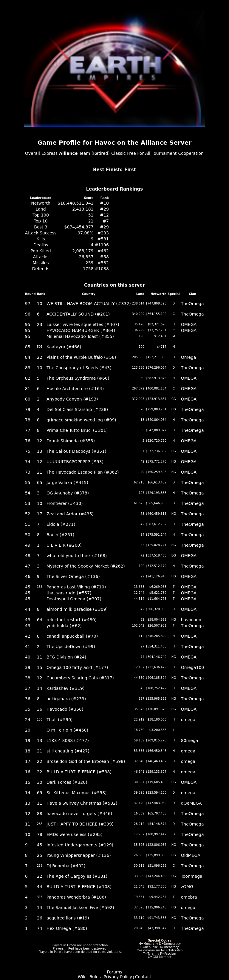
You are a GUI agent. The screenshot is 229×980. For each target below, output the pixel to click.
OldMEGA (191, 855)
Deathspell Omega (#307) (74, 599)
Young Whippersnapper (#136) (79, 855)
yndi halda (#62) (64, 626)
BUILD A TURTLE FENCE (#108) (79, 887)
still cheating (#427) (68, 751)
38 (28, 678)
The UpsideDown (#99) (71, 647)
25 (40, 855)
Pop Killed (41, 251)
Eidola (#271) (61, 524)
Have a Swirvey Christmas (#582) (82, 803)
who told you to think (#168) (77, 556)
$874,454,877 (79, 227)
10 (40, 304)
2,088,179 (83, 251)
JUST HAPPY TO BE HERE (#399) (80, 824)
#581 (103, 239)
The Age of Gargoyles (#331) (77, 876)
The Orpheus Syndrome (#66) (78, 378)
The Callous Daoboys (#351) (76, 451)
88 (40, 814)
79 (28, 409)
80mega (190, 741)
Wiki (82, 977)
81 (28, 389)
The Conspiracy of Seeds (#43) (79, 368)
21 (91, 221)
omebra (189, 897)
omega (188, 720)
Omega (189, 357)
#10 (104, 203)
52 (28, 514)
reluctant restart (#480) (72, 620)
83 (28, 368)
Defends (41, 269)
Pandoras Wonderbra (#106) (76, 897)
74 (28, 462)
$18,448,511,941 (75, 203)
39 (28, 667)
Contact (143, 977)
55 (28, 483)
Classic (118, 153)
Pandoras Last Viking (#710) (76, 587)
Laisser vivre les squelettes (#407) (83, 324)
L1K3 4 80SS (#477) (68, 741)
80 (28, 399)
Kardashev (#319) (65, 688)
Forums (114, 972)
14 (40, 688)
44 (28, 609)
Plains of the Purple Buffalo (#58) (81, 357)
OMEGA (189, 324)
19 (28, 741)
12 (40, 441)
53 (28, 503)
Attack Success (41, 233)
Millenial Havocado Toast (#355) (80, 336)
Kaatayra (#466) (64, 347)
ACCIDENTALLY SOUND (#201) (78, 314)
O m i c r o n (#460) (67, 730)
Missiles (41, 263)
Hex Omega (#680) (67, 928)
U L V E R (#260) (64, 545)
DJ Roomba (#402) (66, 866)
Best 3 (41, 227)
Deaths (41, 245)
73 (28, 472)
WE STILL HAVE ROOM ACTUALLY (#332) (89, 304)
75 (28, 451)
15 (40, 667)
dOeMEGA (191, 803)
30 (40, 782)
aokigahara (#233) (66, 699)
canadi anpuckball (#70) (72, 636)
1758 (88, 269)
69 (40, 793)
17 (40, 514)
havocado (191, 620)
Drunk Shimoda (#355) (71, 441)
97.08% (85, 233)
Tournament (164, 153)
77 (28, 430)
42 (28, 636)
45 (28, 587)
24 (28, 720)
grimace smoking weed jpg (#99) (81, 420)
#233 (103, 233)
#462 (103, 251)
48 (28, 556)
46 (28, 576)
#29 (104, 209)
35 (28, 709)
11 (40, 657)
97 (28, 304)
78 (28, 420)
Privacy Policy (118, 977)
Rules (95, 977)
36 (28, 699)
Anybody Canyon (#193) (72, 399)
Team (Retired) (94, 153)
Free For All (139, 153)
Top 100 (41, 215)
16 (28, 772)
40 (28, 657)
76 (28, 441)
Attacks (41, 257)
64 (40, 620)
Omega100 (192, 667)
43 (28, 620)
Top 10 (41, 221)
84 (28, 357)
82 (28, 378)
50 (28, 535)
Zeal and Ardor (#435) (70, 514)
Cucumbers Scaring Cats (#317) (80, 678)
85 (28, 347)
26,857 (86, 257)
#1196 (102, 245)
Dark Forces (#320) (67, 782)
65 (40, 483)
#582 (103, 263)
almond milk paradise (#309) (77, 609)
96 (28, 314)
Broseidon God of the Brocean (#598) (86, 761)
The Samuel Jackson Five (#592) (80, 908)
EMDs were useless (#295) (75, 834)
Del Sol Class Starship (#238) (77, 409)
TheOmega (192, 304)
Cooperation (191, 153)
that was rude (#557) (69, 593)
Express (50, 153)
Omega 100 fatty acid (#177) (77, 667)
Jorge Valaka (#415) (67, 483)
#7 (106, 221)
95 (28, 324)
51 (91, 215)
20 (28, 730)
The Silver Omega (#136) (73, 576)
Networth (41, 203)
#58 (104, 257)
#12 (104, 215)
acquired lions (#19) (68, 918)
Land (41, 209)
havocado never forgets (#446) (79, 814)
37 (28, 688)
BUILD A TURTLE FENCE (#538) (79, 772)
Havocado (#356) (65, 709)
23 (40, 324)
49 (28, 545)
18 (28, 751)
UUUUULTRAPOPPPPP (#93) (75, 462)
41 (28, 647)
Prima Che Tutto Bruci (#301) (77, 430)
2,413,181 (83, 209)
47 (28, 566)
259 (90, 263)
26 (40, 918)
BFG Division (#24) (66, 657)
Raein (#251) (60, 535)
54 (28, 493)
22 (40, 357)
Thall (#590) (60, 720)
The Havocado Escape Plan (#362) (83, 472)
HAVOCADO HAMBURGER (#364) (81, 330)
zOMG (187, 887)
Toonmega (192, 876)
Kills (41, 239)
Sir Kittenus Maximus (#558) (77, 793)
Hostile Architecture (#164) (75, 389)
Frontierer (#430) (65, 503)
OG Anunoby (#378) (68, 493)
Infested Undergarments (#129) (80, 845)
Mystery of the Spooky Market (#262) (86, 566)
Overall (33, 153)
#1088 (102, 269)
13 (40, 451)
